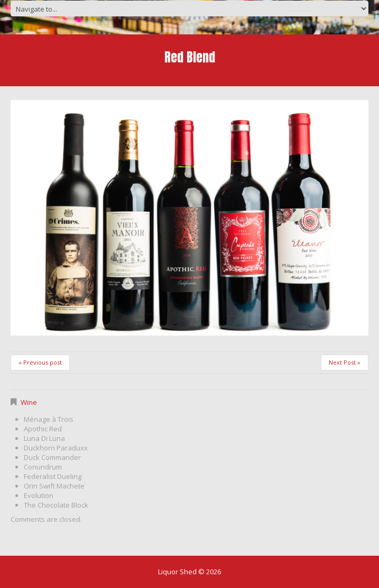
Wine (29, 402)
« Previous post (40, 362)
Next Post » (345, 362)
